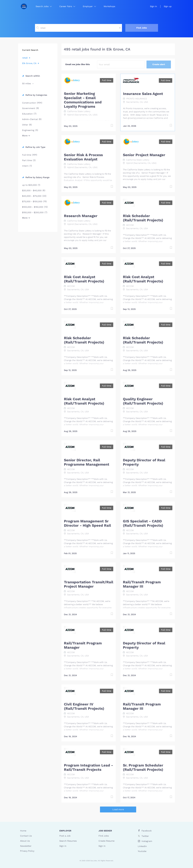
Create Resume (106, 841)
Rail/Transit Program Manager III (142, 584)
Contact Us (26, 836)
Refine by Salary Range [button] (37, 177)
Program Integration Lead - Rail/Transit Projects (88, 767)
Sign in (153, 6)
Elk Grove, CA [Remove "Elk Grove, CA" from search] (29, 63)
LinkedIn (142, 846)
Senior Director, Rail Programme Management (87, 462)
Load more (118, 809)
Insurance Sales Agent (143, 94)
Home (23, 831)
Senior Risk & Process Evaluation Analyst (83, 157)
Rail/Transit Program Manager (83, 645)
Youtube (142, 851)
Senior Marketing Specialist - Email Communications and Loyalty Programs (83, 100)
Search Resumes (68, 841)
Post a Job (65, 836)
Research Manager (81, 216)
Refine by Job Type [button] (35, 147)
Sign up (168, 6)
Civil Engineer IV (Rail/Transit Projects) (84, 706)
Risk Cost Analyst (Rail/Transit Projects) (84, 279)
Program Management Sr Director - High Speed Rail (87, 523)
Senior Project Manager (144, 155)
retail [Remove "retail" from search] (25, 58)
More (25, 136)
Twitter (145, 836)
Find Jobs (142, 28)
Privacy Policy (27, 851)
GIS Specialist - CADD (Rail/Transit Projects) (143, 523)
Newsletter (26, 846)
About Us (25, 841)
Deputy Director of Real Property (144, 462)
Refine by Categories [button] (36, 95)
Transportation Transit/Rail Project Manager (89, 584)
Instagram (147, 841)
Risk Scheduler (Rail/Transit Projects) (143, 218)
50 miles (27, 83)
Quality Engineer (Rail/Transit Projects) (143, 401)
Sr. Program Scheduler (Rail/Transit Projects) (143, 767)
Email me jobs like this (78, 64)
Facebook (147, 831)
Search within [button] (32, 76)
